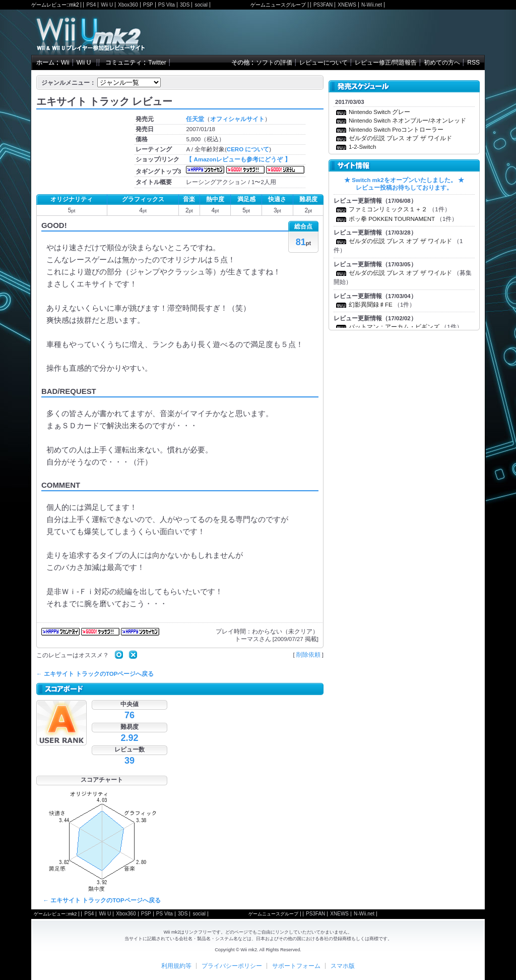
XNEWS (347, 5)
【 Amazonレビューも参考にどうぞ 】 (238, 159)
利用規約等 (176, 966)
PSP (148, 5)
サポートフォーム (296, 966)
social (201, 5)
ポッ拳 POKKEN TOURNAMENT (392, 219)
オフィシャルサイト (237, 119)
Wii (65, 63)
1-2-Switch (362, 147)
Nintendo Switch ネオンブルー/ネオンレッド (408, 121)
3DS (185, 5)
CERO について (248, 149)
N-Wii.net (372, 5)
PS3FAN (323, 5)
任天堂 (195, 119)
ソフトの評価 (274, 63)
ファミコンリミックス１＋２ (388, 209)
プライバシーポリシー (232, 966)
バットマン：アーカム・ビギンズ (394, 327)
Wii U (107, 5)
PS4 (91, 5)
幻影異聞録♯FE (371, 305)
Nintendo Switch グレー (379, 112)
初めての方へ (442, 63)
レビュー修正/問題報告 (386, 63)
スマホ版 (343, 966)
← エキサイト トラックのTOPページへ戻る (95, 674)
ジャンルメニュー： (69, 83)
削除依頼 (308, 655)
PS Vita (167, 5)
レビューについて (324, 63)
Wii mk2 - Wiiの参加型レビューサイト (90, 32)
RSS (473, 63)
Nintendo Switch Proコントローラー (396, 130)
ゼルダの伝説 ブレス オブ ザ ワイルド (400, 138)
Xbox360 (128, 5)
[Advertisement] (367, 32)
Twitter (157, 63)
